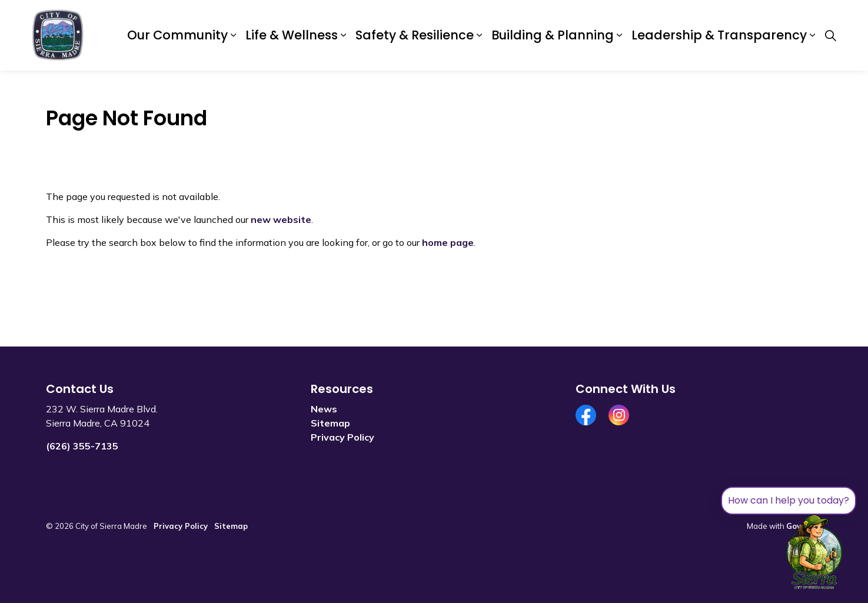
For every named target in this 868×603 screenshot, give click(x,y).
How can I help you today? (789, 500)
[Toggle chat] (814, 552)
